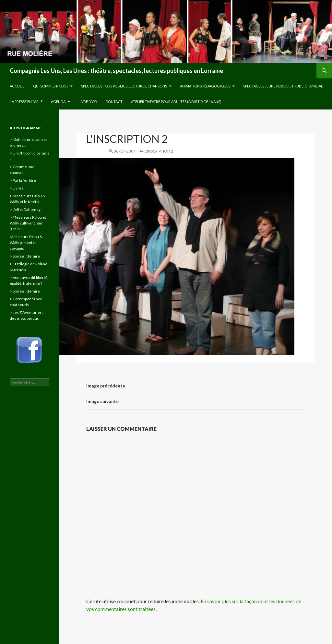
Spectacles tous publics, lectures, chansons (124, 86)
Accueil (17, 86)
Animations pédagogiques (205, 86)
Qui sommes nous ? (51, 86)
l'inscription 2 (159, 151)
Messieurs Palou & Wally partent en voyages (26, 242)
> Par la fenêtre (23, 180)
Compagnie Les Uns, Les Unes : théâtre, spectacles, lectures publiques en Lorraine (116, 71)
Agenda (58, 102)
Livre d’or (88, 102)
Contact (114, 102)
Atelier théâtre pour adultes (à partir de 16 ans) (176, 102)
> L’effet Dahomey (25, 209)
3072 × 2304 (125, 151)
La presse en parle (26, 102)
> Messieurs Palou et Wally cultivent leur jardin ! (28, 223)
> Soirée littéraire (25, 256)
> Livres (17, 188)
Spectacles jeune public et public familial (283, 86)
